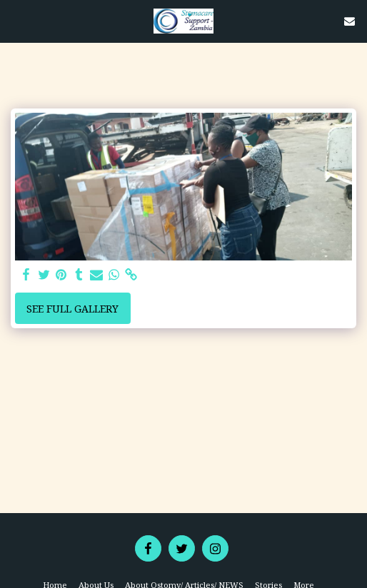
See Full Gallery (72, 309)
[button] (16, 20)
